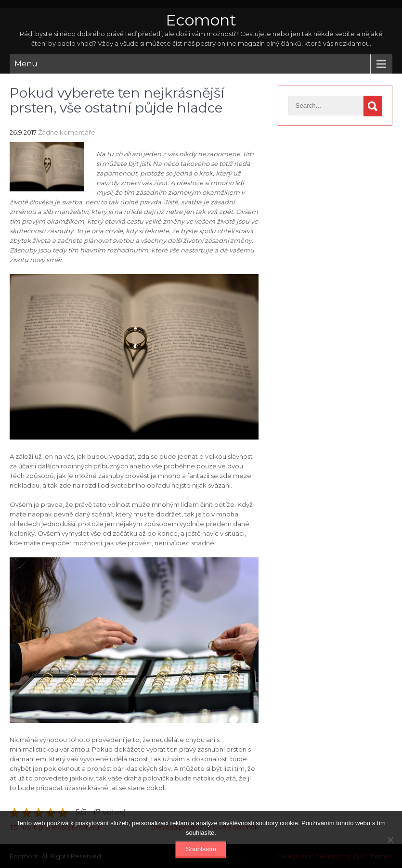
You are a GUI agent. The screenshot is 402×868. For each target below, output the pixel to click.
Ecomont (201, 20)
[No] (390, 840)
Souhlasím (201, 849)
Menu (26, 64)
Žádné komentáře (67, 132)
